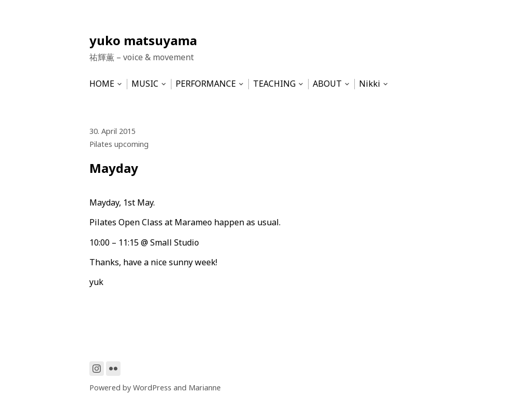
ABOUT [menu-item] (327, 84)
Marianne (205, 388)
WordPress (152, 388)
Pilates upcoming (119, 144)
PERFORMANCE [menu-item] (206, 84)
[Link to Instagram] (97, 369)
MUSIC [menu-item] (145, 84)
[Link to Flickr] (113, 369)
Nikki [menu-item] (370, 84)
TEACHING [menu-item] (274, 84)
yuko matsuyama (143, 40)
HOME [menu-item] (102, 84)
